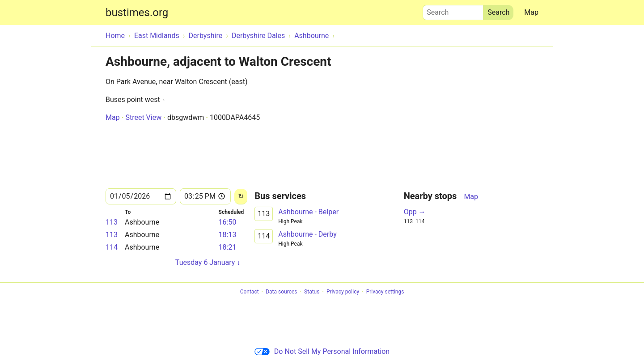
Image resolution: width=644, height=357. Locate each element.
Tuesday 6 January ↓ (208, 262)
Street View (143, 117)
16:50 (228, 222)
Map (531, 12)
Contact (250, 292)
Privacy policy (343, 292)
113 (112, 222)
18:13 (228, 235)
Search (453, 10)
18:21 (228, 247)
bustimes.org (137, 13)
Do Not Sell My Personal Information (322, 351)
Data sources (281, 292)
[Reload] (241, 197)
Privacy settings (385, 292)
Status (312, 292)
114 (112, 247)
